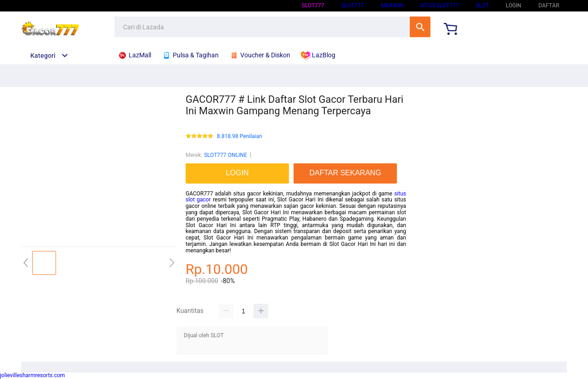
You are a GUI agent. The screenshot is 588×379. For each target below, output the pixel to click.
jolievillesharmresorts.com (32, 375)
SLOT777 (313, 6)
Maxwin (392, 6)
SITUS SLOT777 (440, 6)
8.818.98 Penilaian (240, 137)
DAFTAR (549, 6)
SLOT (482, 6)
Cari (420, 27)
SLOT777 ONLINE (226, 155)
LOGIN (514, 6)
